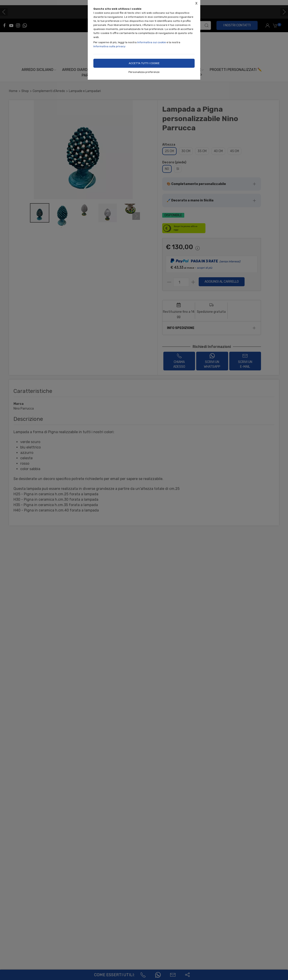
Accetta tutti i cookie (144, 63)
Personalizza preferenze (144, 72)
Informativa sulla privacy (109, 46)
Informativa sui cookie (152, 42)
